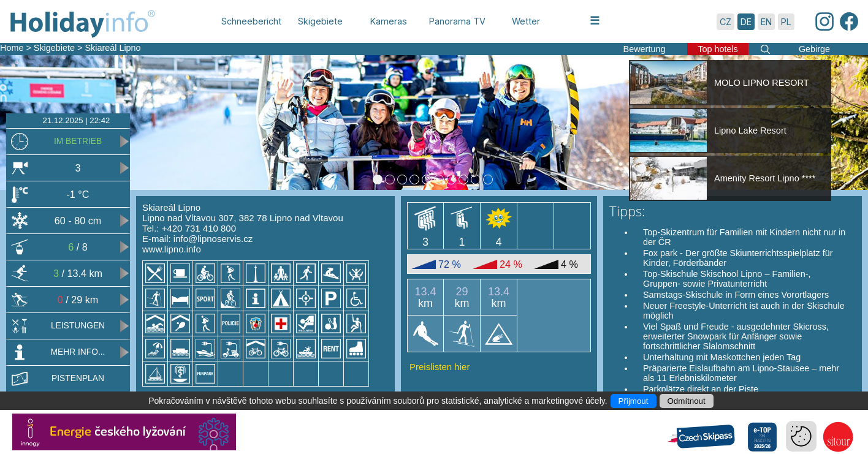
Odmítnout (687, 401)
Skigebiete (54, 48)
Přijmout (634, 401)
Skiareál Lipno (112, 48)
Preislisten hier (440, 367)
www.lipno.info (172, 249)
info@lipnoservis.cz (213, 239)
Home (12, 48)
